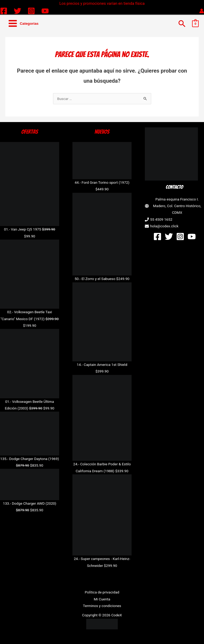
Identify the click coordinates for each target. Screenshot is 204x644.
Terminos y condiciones (102, 606)
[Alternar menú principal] (23, 24)
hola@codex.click (164, 226)
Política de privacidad (102, 592)
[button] (182, 24)
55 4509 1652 (161, 219)
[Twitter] (18, 11)
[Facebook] (4, 11)
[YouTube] (45, 11)
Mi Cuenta (102, 599)
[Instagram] (31, 11)
